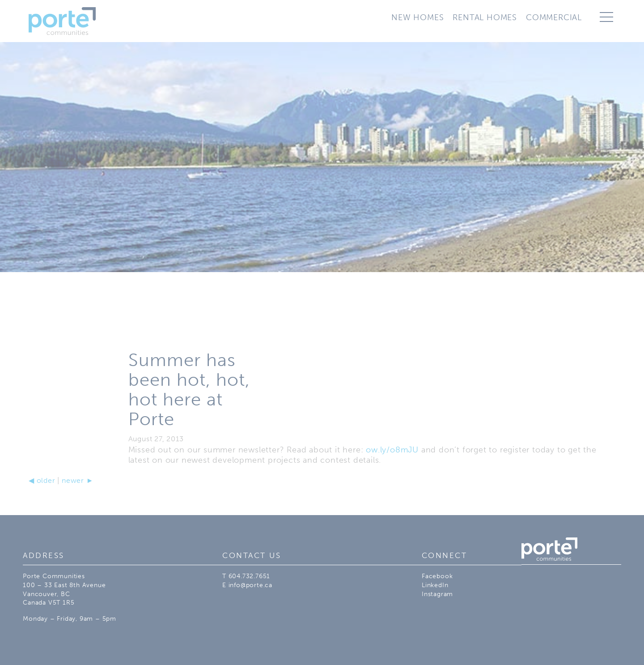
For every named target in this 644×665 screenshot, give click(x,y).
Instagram (437, 594)
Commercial (554, 17)
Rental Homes (485, 17)
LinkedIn (435, 585)
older (42, 480)
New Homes (417, 17)
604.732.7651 (250, 576)
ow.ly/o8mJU (392, 450)
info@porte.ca (250, 585)
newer (78, 480)
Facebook (437, 576)
